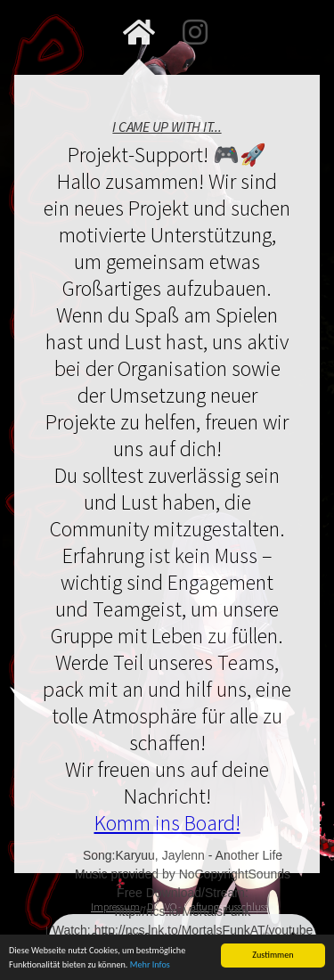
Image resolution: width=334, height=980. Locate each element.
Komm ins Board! (167, 823)
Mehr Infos (150, 966)
